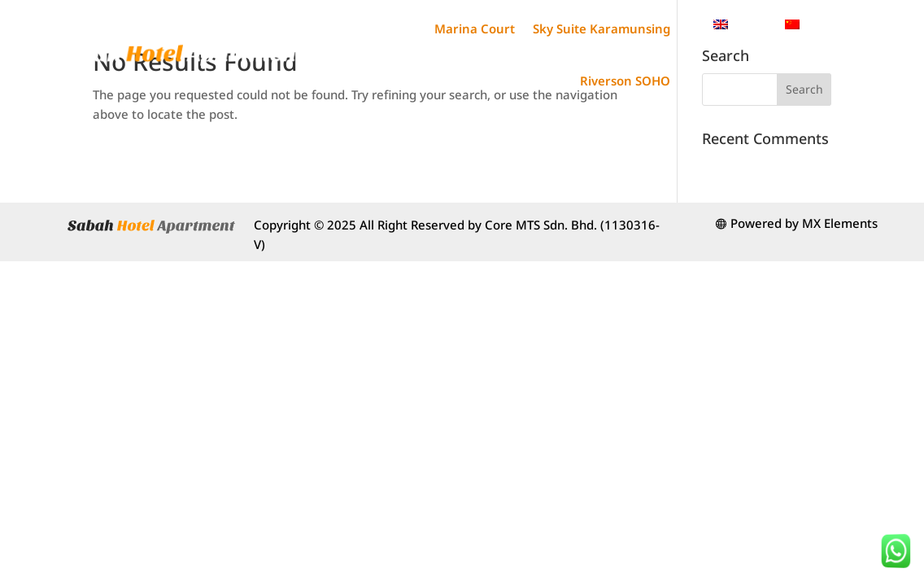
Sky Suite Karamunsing (601, 28)
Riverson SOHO (625, 81)
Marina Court (475, 28)
